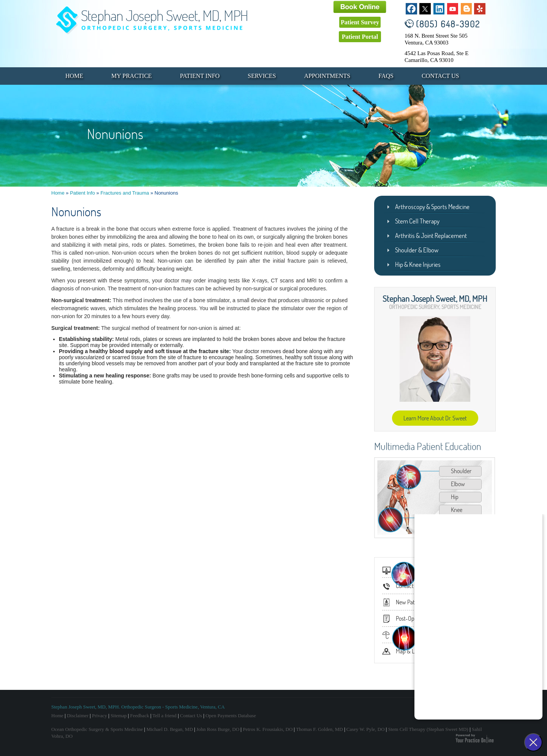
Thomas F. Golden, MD (319, 729)
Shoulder (461, 471)
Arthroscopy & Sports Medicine (432, 207)
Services (262, 76)
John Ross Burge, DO (218, 729)
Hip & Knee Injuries (418, 264)
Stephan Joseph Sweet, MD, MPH (435, 298)
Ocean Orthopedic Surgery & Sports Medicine (97, 729)
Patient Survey (360, 22)
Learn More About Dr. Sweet (435, 418)
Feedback (140, 716)
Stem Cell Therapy (417, 221)
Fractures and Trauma (125, 193)
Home (74, 76)
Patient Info (200, 76)
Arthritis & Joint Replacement (431, 235)
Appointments (327, 76)
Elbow (458, 484)
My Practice (132, 76)
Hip (455, 497)
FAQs (386, 76)
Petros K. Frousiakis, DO (268, 729)
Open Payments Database (231, 716)
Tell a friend (164, 716)
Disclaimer (78, 716)
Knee (457, 510)
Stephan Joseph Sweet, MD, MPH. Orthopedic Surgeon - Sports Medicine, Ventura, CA (138, 707)
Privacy (100, 716)
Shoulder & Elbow (417, 250)
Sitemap (119, 716)
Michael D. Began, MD (169, 729)
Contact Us (440, 76)
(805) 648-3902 (448, 24)
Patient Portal (360, 37)
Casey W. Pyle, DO (366, 729)
